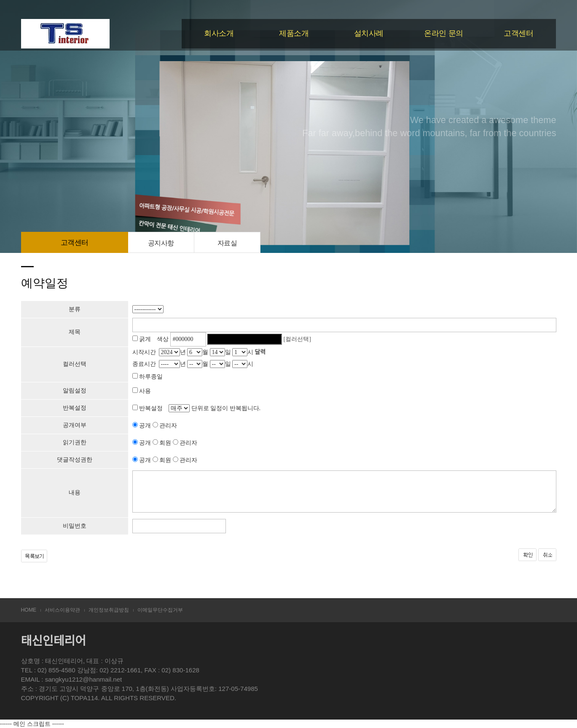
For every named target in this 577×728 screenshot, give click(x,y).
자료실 (227, 243)
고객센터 (518, 33)
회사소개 (219, 33)
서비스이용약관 (62, 610)
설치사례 (369, 33)
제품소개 (294, 33)
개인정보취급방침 (109, 610)
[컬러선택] (297, 339)
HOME (29, 610)
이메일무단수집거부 (160, 610)
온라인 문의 (443, 33)
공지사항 (161, 243)
